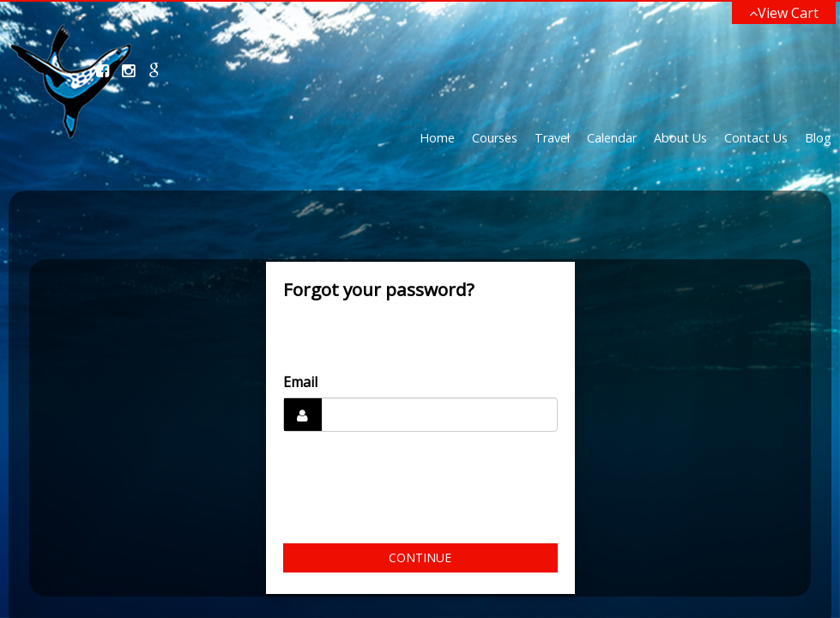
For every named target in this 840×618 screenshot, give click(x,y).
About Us (680, 138)
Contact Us (756, 138)
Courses (495, 138)
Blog (818, 138)
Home (437, 138)
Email (300, 382)
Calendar (612, 138)
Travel (552, 138)
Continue (420, 557)
